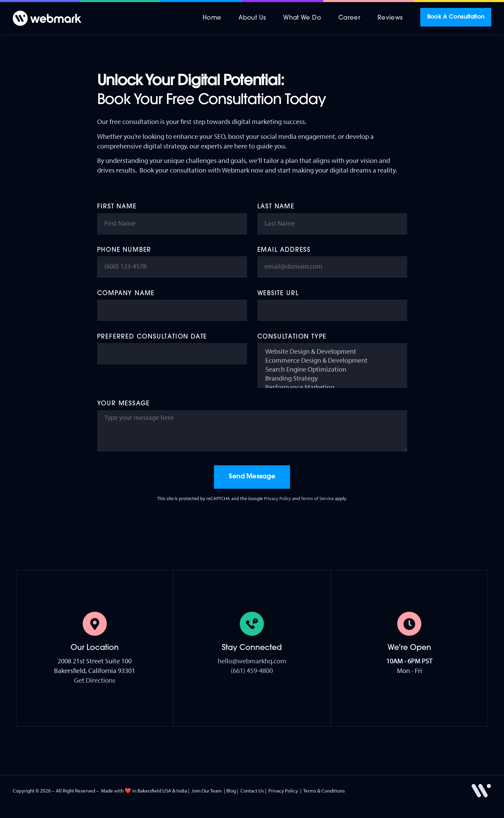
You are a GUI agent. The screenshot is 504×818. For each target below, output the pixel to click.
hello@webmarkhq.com (252, 661)
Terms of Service (317, 498)
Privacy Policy (277, 498)
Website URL (278, 294)
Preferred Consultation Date (152, 337)
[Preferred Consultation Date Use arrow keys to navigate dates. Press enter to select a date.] (172, 354)
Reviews (390, 18)
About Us (252, 18)
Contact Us (252, 791)
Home (212, 18)
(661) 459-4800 (252, 670)
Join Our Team (207, 791)
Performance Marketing (332, 387)
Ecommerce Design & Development (332, 360)
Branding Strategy (332, 378)
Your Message (124, 404)
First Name (117, 207)
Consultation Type (292, 337)
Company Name (126, 294)
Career (349, 18)
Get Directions (95, 680)
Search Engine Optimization (332, 369)
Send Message (252, 477)
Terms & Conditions (324, 791)
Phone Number (124, 250)
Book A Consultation (456, 17)
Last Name (276, 207)
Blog (231, 791)
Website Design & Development (332, 351)
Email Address (284, 250)
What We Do (302, 18)
